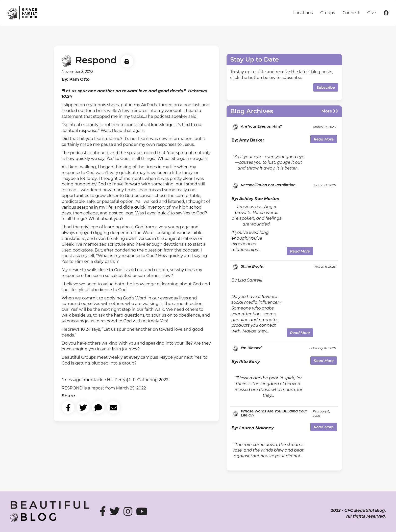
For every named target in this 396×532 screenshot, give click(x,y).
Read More (324, 139)
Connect (351, 13)
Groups (328, 13)
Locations (303, 13)
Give (372, 13)
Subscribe (326, 88)
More (330, 111)
